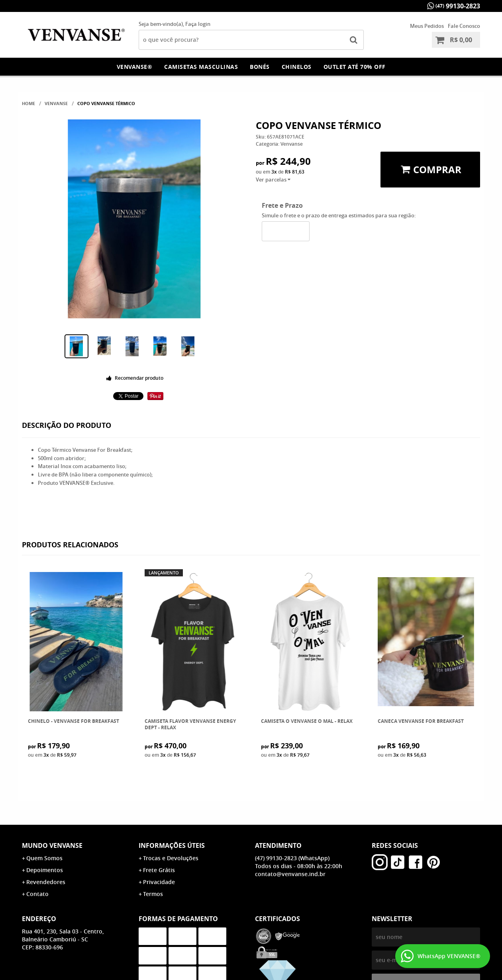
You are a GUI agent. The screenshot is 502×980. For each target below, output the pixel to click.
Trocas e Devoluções (171, 858)
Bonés (260, 67)
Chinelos (297, 67)
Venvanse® (135, 67)
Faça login (198, 24)
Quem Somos (44, 858)
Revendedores (46, 882)
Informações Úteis (172, 845)
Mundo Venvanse (52, 845)
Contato (37, 894)
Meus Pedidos (427, 26)
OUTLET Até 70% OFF (355, 67)
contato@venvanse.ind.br (290, 874)
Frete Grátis (159, 870)
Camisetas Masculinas (201, 67)
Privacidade (159, 882)
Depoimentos (45, 870)
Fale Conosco (464, 26)
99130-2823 (458, 6)
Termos (153, 894)
